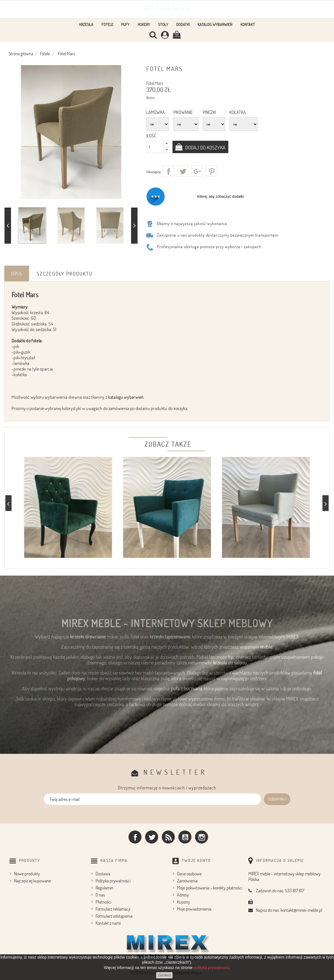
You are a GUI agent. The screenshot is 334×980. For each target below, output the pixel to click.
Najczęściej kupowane (33, 881)
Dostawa (103, 874)
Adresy (183, 895)
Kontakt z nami (108, 923)
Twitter (152, 837)
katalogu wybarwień (126, 397)
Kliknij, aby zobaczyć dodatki (220, 196)
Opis (17, 274)
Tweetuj (183, 171)
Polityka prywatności (113, 881)
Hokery (144, 24)
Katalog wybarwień (215, 24)
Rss (168, 837)
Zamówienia (187, 881)
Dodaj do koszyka (205, 147)
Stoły (163, 24)
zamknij (164, 975)
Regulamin (104, 888)
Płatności (103, 902)
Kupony (183, 902)
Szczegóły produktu (65, 274)
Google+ (197, 171)
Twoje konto (196, 860)
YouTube (185, 837)
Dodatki (183, 24)
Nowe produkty (27, 874)
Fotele (107, 24)
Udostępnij (168, 171)
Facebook (135, 837)
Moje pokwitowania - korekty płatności (210, 888)
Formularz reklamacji (113, 909)
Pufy (125, 24)
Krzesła (86, 24)
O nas (100, 895)
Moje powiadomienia (194, 909)
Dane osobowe (189, 874)
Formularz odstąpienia (114, 916)
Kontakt (248, 24)
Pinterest (211, 171)
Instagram (202, 837)
